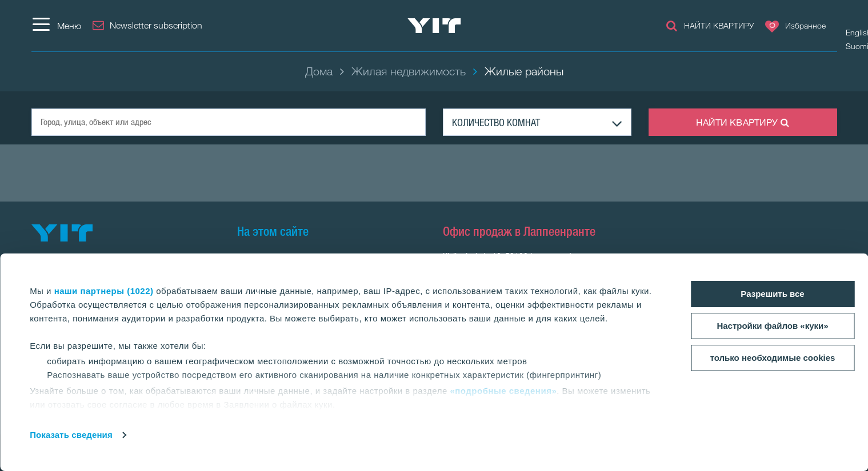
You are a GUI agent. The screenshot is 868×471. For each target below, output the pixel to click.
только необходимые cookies (773, 358)
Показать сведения (71, 435)
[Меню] (56, 26)
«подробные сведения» (503, 391)
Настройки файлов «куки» (772, 326)
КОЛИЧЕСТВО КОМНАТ (496, 122)
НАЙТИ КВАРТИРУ (743, 122)
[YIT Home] (434, 26)
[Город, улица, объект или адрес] (229, 122)
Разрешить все (772, 294)
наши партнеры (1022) (104, 291)
